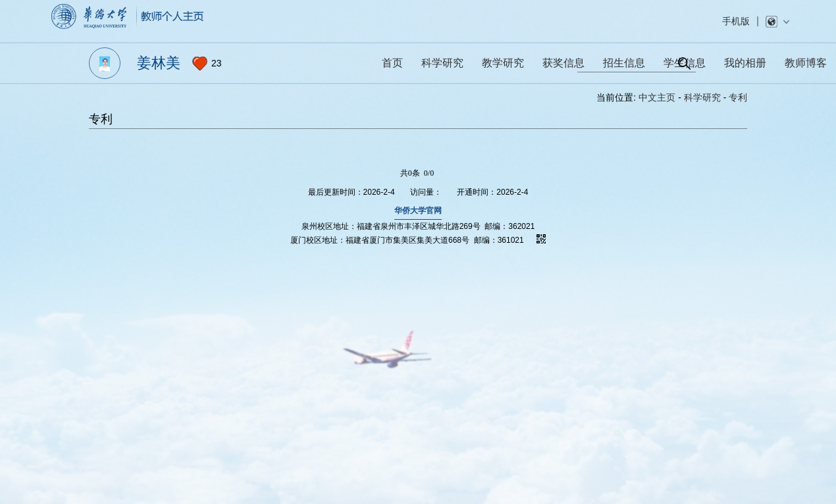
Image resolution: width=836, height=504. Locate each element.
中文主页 (657, 97)
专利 (738, 97)
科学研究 (702, 97)
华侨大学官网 (418, 211)
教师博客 (806, 63)
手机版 (736, 21)
